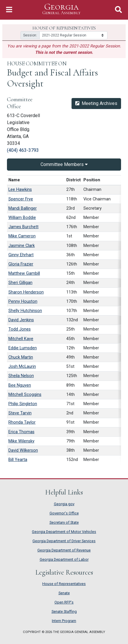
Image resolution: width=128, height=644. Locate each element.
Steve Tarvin (20, 413)
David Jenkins (21, 320)
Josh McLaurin (22, 367)
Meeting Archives (96, 103)
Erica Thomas (21, 432)
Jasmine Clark (22, 246)
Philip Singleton (23, 404)
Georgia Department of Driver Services (64, 541)
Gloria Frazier (21, 264)
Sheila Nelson (21, 376)
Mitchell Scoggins (25, 395)
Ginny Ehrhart (21, 255)
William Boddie (22, 218)
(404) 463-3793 (23, 150)
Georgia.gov (64, 504)
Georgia (61, 9)
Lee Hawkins (20, 190)
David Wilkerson (23, 450)
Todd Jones (20, 329)
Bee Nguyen (20, 385)
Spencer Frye (21, 199)
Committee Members (64, 164)
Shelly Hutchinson (25, 311)
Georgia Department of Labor (64, 559)
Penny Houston (23, 301)
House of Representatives (64, 584)
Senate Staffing (64, 611)
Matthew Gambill (24, 273)
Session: (30, 35)
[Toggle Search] (118, 10)
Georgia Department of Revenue (64, 550)
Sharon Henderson (26, 292)
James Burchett (23, 227)
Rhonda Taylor (22, 422)
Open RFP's (64, 602)
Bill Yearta (18, 460)
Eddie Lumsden (23, 348)
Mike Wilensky (21, 441)
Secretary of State (64, 522)
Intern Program (64, 621)
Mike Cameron (22, 236)
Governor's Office (64, 513)
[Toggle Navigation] (9, 10)
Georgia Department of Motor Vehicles (64, 532)
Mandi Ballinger (23, 208)
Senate (64, 593)
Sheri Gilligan (20, 283)
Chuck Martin (21, 357)
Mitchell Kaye (21, 339)
